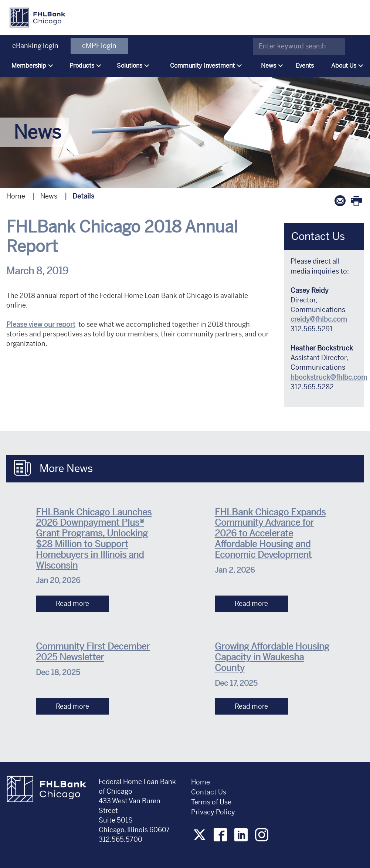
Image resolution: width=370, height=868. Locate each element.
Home (16, 196)
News (49, 196)
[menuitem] (30, 66)
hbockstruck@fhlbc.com (329, 377)
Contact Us (209, 792)
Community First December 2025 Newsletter (93, 652)
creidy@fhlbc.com (319, 319)
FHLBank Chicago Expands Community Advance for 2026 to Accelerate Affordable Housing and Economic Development (270, 534)
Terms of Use (211, 802)
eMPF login (99, 46)
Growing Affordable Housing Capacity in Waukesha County (272, 657)
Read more (72, 603)
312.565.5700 (120, 839)
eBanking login (35, 46)
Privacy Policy (214, 812)
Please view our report (41, 324)
